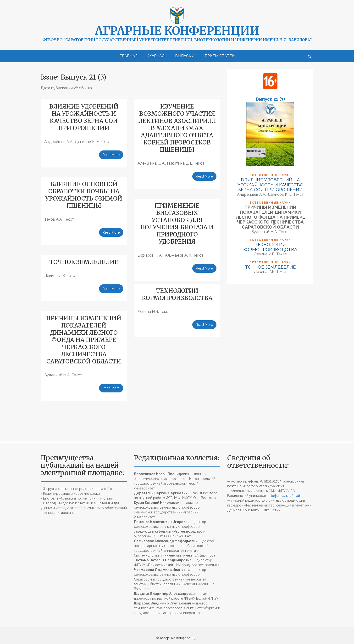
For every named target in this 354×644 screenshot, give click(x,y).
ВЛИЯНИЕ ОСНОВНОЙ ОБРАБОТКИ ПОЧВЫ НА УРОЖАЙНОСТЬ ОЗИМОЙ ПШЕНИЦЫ (84, 195)
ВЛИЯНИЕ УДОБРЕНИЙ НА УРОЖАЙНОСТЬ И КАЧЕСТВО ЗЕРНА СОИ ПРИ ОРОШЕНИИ (84, 117)
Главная (129, 56)
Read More (111, 155)
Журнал (156, 56)
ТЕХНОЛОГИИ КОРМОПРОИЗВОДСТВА (177, 294)
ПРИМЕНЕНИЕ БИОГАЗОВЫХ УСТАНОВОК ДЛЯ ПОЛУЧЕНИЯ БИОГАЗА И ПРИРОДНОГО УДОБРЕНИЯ (177, 224)
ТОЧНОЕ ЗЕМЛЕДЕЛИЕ (84, 262)
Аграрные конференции (177, 31)
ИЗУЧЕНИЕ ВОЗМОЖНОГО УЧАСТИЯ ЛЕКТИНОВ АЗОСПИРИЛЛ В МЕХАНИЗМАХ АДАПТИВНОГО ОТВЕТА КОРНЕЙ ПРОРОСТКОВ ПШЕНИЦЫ (177, 128)
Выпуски (185, 56)
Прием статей (220, 56)
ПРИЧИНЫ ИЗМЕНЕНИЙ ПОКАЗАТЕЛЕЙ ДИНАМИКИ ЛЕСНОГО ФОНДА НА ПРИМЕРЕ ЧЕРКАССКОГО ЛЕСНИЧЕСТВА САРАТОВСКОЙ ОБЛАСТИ (84, 340)
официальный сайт (287, 496)
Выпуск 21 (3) (270, 99)
